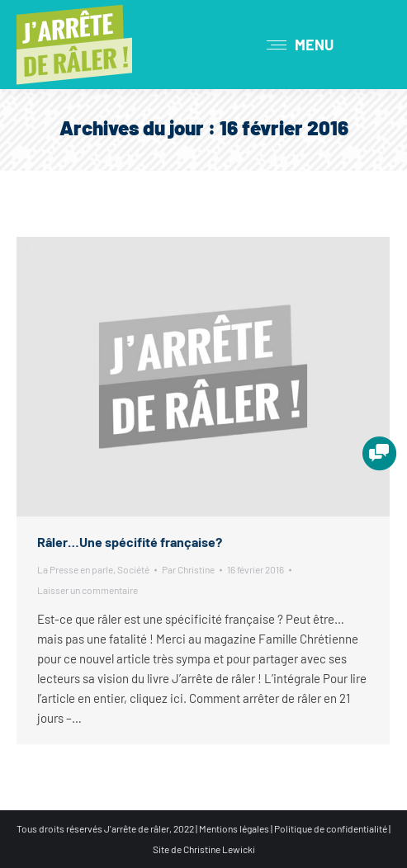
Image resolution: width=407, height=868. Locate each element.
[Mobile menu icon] (300, 45)
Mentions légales (234, 828)
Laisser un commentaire (88, 590)
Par (188, 569)
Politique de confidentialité (331, 828)
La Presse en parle (75, 569)
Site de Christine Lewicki (204, 849)
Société (133, 569)
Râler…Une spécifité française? (130, 542)
